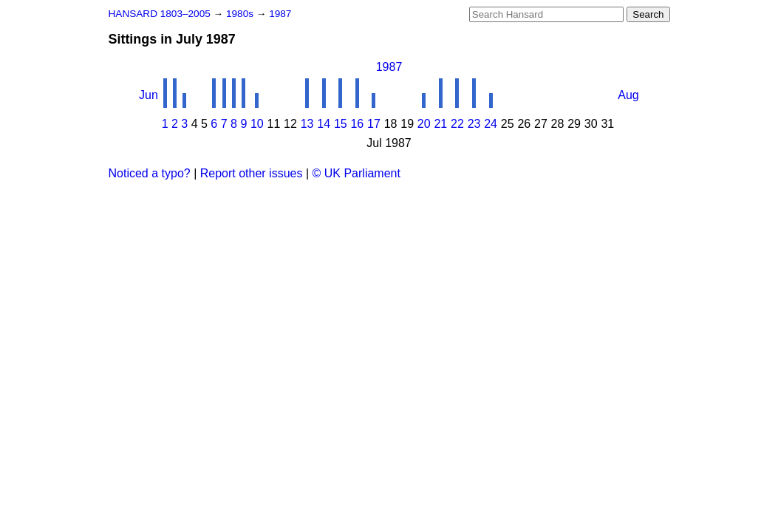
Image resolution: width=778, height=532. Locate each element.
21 (440, 124)
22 (457, 124)
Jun (149, 95)
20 (424, 124)
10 (257, 124)
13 (307, 124)
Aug (628, 95)
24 (491, 124)
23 (474, 124)
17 (374, 124)
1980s (241, 14)
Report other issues (252, 173)
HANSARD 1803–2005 (160, 14)
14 (324, 124)
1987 (280, 14)
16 (357, 124)
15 (341, 124)
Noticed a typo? (150, 173)
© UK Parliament (356, 173)
